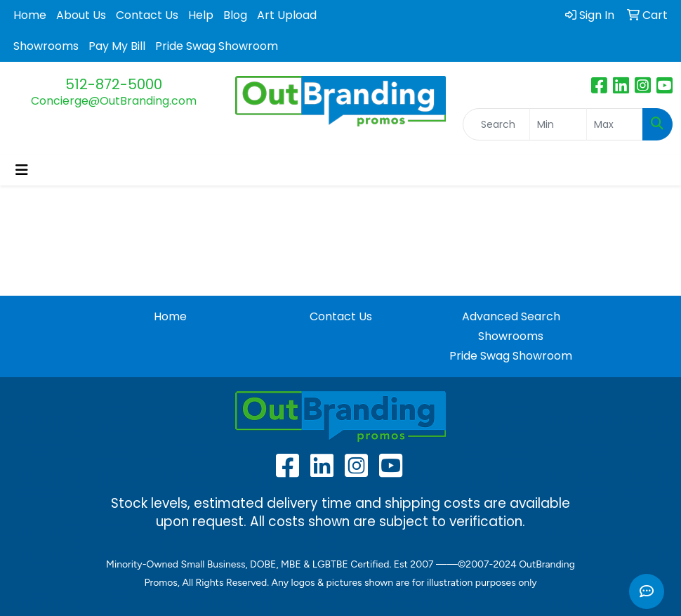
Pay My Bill (117, 46)
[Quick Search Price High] (615, 124)
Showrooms (46, 46)
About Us (81, 15)
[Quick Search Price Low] (558, 124)
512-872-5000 (114, 84)
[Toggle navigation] (22, 170)
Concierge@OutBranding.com (114, 101)
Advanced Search (511, 316)
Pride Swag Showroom (217, 46)
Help (201, 15)
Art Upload (287, 15)
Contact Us (147, 15)
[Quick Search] (496, 124)
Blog (235, 15)
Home (30, 15)
